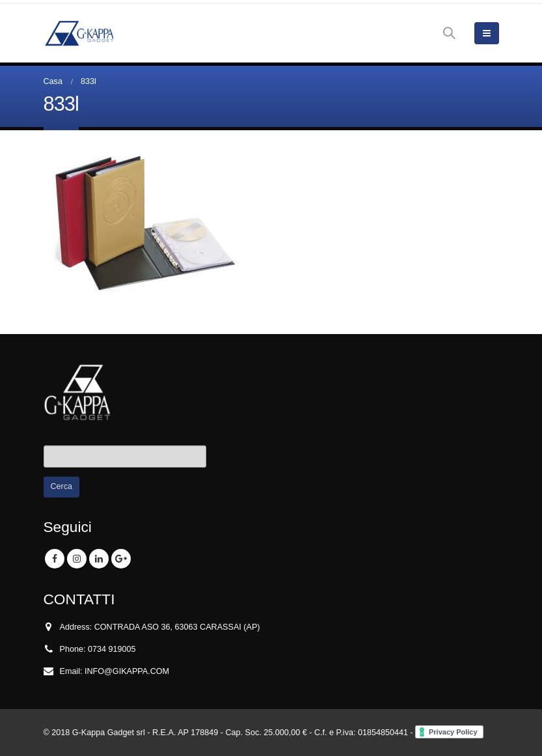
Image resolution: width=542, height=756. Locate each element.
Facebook (55, 559)
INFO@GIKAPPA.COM (127, 671)
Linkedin (99, 559)
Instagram (77, 559)
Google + (121, 559)
